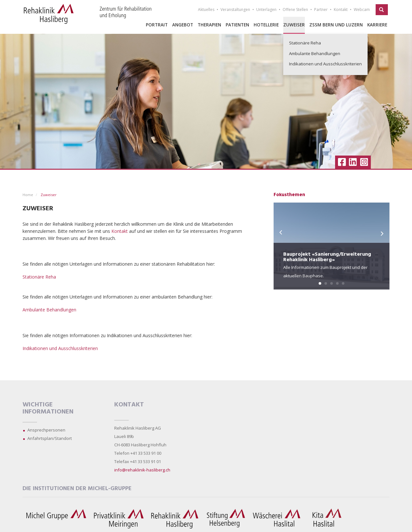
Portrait (157, 25)
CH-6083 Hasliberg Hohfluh (140, 445)
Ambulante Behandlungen (49, 310)
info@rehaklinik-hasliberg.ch (142, 470)
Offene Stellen (295, 9)
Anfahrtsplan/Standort (50, 438)
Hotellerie (266, 25)
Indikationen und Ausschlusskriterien (60, 348)
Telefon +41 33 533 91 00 (138, 453)
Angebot (183, 25)
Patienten (237, 25)
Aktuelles (206, 9)
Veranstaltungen (235, 9)
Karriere (377, 25)
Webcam (362, 9)
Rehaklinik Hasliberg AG (138, 428)
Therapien (209, 25)
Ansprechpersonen (46, 430)
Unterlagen (266, 9)
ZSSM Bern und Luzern (336, 25)
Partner (321, 9)
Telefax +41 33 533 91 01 (138, 461)
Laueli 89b (124, 436)
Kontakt (341, 9)
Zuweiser (294, 25)
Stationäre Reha (39, 277)
